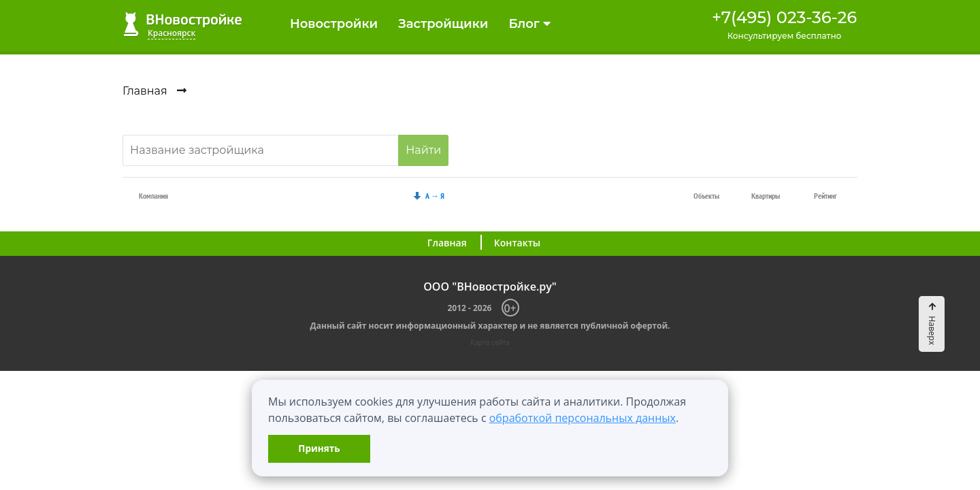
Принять (319, 448)
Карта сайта (490, 342)
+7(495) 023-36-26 (784, 17)
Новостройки (334, 24)
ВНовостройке (183, 24)
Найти (423, 150)
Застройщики (443, 24)
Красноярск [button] (171, 33)
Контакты (517, 243)
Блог (529, 24)
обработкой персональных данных (583, 418)
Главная (447, 243)
